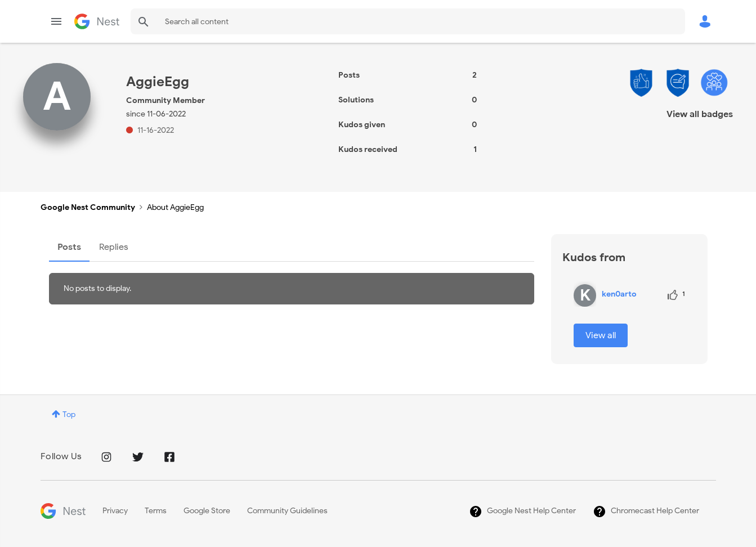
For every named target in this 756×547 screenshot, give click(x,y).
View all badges (700, 114)
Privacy (115, 511)
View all (601, 335)
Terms (156, 511)
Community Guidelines (287, 511)
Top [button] (69, 414)
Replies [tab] (114, 247)
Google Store (207, 511)
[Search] (408, 21)
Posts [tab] (69, 247)
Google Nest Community (97, 21)
